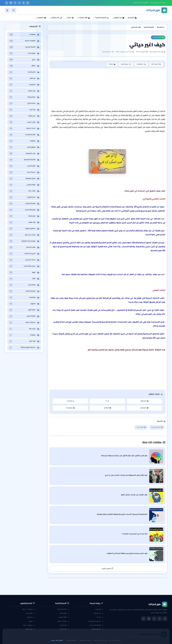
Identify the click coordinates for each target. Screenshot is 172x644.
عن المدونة (98, 613)
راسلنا (100, 617)
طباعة (112, 64)
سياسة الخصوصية (96, 621)
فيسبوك (144, 401)
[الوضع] (7, 10)
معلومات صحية (29, 609)
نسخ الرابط (126, 64)
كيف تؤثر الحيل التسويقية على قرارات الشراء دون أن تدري (126, 475)
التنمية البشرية (158, 37)
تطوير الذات (141, 427)
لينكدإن (107, 408)
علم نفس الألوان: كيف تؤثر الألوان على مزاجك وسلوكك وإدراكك (124, 456)
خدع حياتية (65, 629)
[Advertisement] (107, 87)
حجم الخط (156, 64)
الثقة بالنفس (64, 617)
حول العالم (30, 629)
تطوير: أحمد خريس (57, 641)
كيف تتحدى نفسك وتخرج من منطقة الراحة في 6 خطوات (127, 554)
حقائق (32, 621)
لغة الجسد (64, 625)
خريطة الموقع (97, 629)
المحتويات (141, 64)
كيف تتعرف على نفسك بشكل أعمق (134, 495)
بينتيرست (70, 408)
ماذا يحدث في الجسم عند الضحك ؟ (135, 534)
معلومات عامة (29, 625)
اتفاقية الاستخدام (96, 625)
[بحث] (14, 10)
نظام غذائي (30, 613)
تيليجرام (144, 408)
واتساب (70, 401)
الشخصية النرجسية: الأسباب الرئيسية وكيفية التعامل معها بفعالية (122, 515)
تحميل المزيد (107, 569)
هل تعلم (31, 617)
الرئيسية (99, 609)
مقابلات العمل (63, 621)
